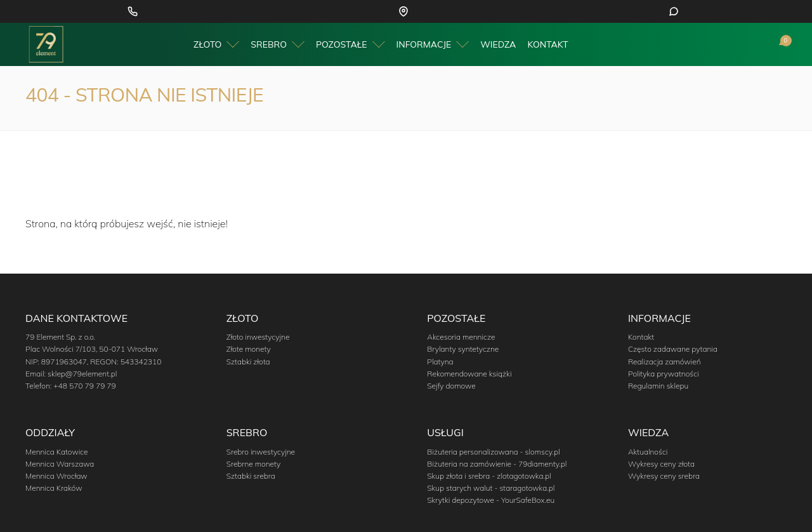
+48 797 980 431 (743, 12)
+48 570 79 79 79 (204, 12)
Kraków (422, 12)
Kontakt (547, 46)
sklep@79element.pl (82, 374)
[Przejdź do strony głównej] (46, 45)
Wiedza (498, 46)
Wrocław (491, 12)
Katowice (392, 12)
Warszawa (455, 12)
